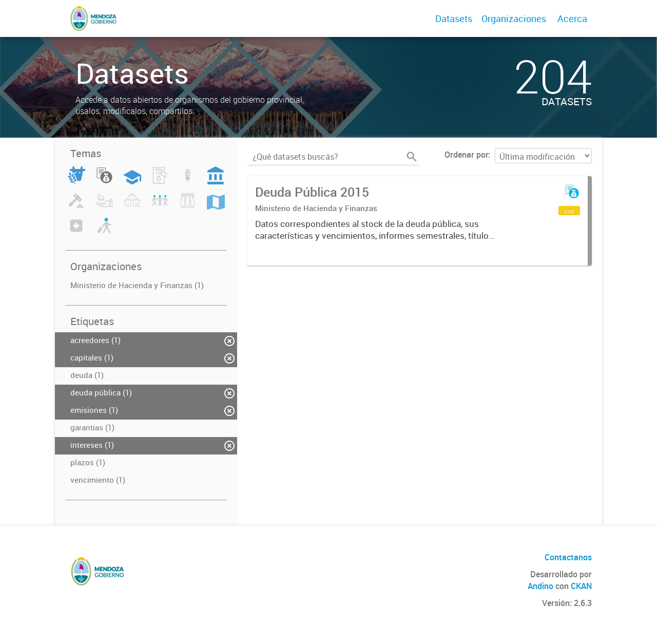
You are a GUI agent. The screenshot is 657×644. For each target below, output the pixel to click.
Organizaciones (514, 18)
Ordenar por (466, 155)
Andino (540, 586)
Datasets (454, 18)
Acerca (572, 18)
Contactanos (568, 557)
